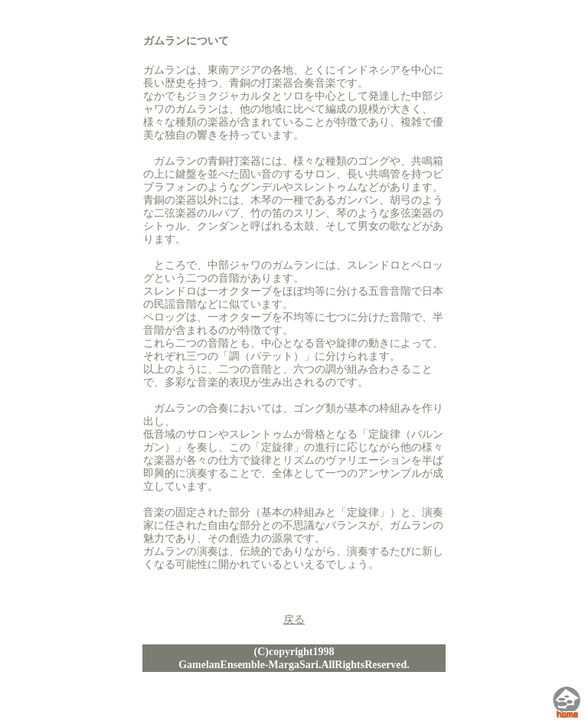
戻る (294, 620)
